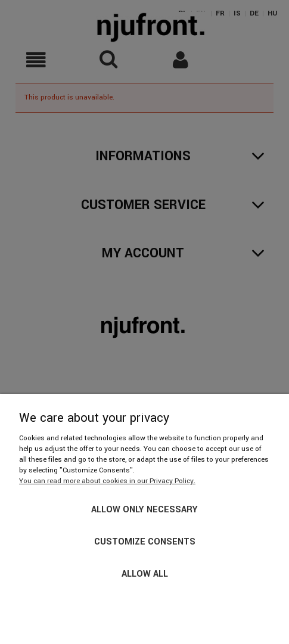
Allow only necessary (144, 510)
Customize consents (145, 542)
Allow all (145, 574)
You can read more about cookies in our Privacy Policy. (107, 481)
